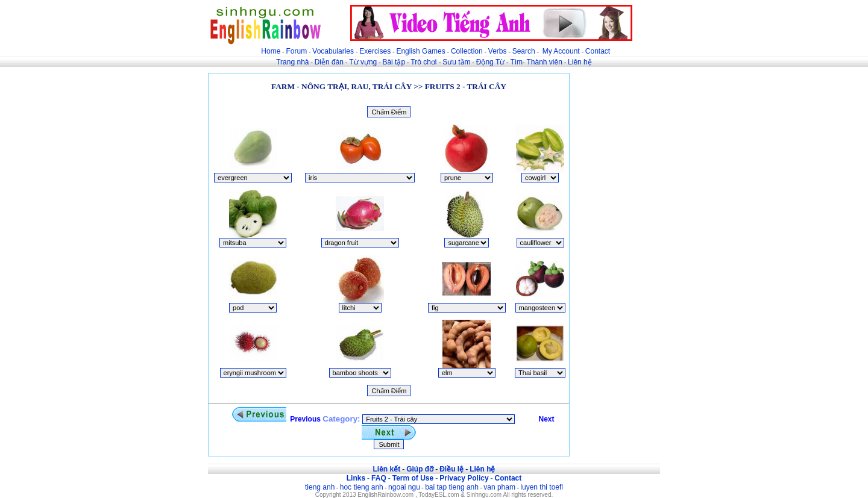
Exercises (375, 51)
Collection (467, 51)
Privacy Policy (464, 478)
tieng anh (320, 487)
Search (524, 51)
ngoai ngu (404, 487)
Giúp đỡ (420, 469)
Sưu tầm (456, 62)
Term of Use (413, 478)
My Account (561, 51)
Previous (276, 419)
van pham (499, 487)
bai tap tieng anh (452, 487)
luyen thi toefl (542, 487)
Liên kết (386, 469)
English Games (420, 51)
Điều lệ (451, 469)
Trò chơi (425, 62)
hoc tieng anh (362, 487)
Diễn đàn (329, 62)
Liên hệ (580, 62)
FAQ (379, 478)
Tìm (516, 62)
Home (271, 51)
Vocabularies (333, 51)
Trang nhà (292, 62)
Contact (598, 51)
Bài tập (394, 62)
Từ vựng (363, 62)
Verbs (498, 51)
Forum (296, 51)
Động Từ (490, 62)
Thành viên (545, 62)
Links (356, 478)
